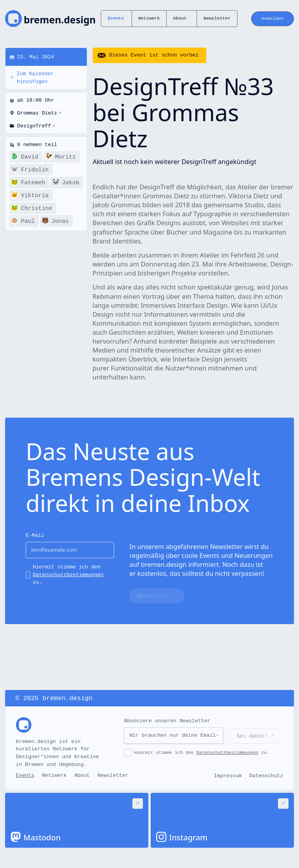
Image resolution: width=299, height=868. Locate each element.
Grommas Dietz (39, 113)
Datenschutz (266, 776)
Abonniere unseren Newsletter (167, 721)
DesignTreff (36, 126)
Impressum (228, 776)
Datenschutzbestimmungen (68, 575)
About (180, 19)
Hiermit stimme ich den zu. (68, 575)
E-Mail (35, 535)
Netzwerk (149, 19)
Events (116, 19)
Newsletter (217, 19)
